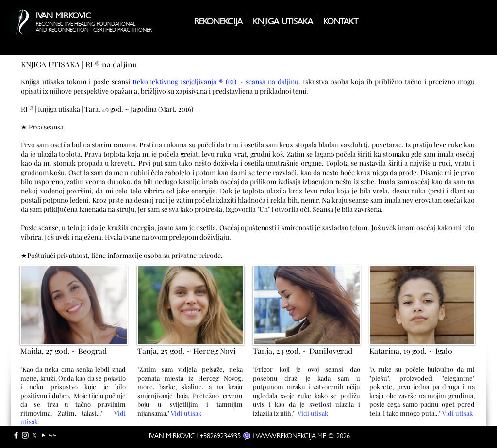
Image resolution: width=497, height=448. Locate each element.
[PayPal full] (53, 435)
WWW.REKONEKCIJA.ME (291, 436)
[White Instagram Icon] (25, 435)
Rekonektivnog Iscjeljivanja (174, 82)
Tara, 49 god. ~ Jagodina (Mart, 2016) (139, 109)
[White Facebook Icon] (16, 435)
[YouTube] (44, 435)
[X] (34, 435)
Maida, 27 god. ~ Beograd (64, 351)
